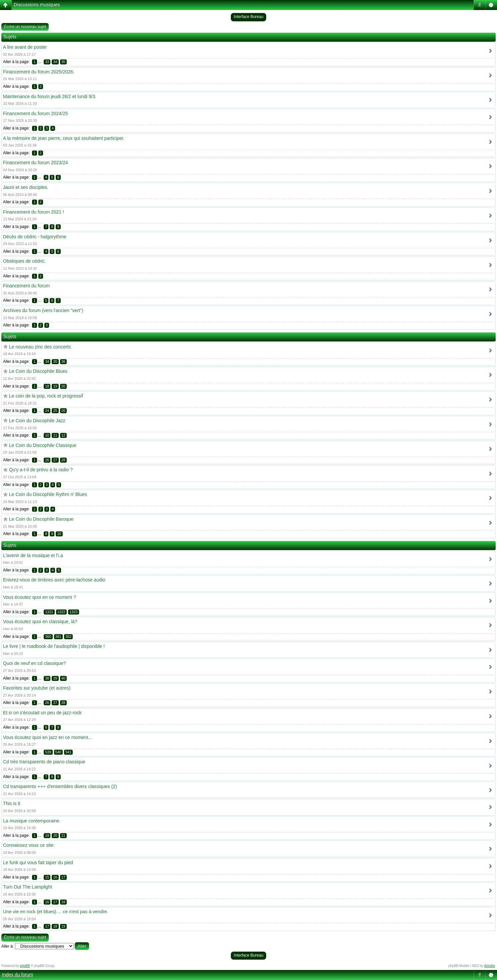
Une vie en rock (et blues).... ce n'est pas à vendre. (56, 912)
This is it (12, 803)
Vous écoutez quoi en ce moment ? (40, 597)
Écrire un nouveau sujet (25, 27)
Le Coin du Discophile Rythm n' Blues (48, 494)
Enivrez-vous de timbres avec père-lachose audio (54, 580)
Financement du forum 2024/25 (36, 113)
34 (55, 62)
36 (63, 361)
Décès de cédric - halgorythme (35, 237)
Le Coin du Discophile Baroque (41, 519)
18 (47, 386)
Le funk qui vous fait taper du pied (38, 863)
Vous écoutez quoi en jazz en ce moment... (48, 737)
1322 (61, 612)
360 (48, 637)
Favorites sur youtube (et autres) (37, 688)
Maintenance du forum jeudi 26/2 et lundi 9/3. (50, 96)
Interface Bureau (249, 17)
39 (55, 678)
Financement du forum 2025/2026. (39, 72)
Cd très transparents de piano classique (44, 762)
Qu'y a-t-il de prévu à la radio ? (41, 470)
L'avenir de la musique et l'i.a (33, 555)
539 (48, 752)
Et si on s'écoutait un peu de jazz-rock (42, 713)
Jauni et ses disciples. (26, 187)
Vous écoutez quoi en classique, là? (40, 622)
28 (63, 460)
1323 (73, 612)
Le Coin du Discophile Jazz (37, 421)
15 (47, 877)
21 (63, 835)
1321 (49, 612)
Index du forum (18, 975)
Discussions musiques (37, 5)
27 (55, 460)
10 (47, 435)
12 (63, 435)
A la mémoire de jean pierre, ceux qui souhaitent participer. (64, 138)
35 (63, 62)
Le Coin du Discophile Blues (38, 371)
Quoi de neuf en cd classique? (34, 663)
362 (68, 637)
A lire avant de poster (25, 47)
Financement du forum (26, 286)
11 (55, 435)
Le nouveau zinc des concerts (40, 347)
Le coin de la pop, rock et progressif (46, 396)
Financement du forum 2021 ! (34, 212)
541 (68, 752)
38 (47, 678)
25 (55, 411)
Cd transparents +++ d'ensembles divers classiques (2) (60, 786)
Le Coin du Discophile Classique (43, 445)
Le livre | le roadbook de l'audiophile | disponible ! (54, 646)
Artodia (490, 966)
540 (58, 752)
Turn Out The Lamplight (28, 887)
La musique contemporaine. (32, 821)
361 (58, 637)
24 (47, 411)
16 (55, 877)
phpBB (25, 966)
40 (63, 678)
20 (63, 386)
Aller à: (8, 946)
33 (47, 62)
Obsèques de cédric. (24, 261)
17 (63, 877)
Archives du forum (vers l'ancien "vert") (43, 310)
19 (55, 386)
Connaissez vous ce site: (29, 845)
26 (63, 411)
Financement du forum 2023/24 (36, 163)
